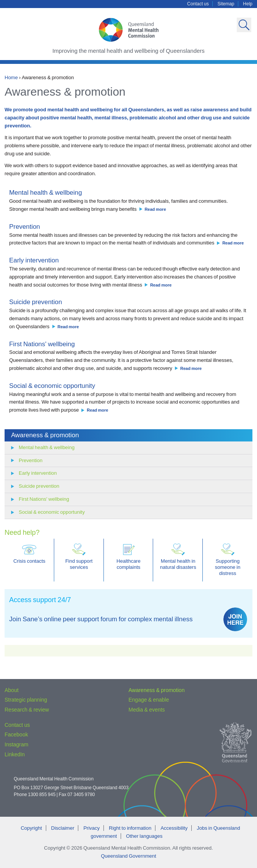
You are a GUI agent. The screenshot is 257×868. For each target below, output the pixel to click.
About (12, 690)
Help (248, 4)
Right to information (130, 828)
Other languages (144, 836)
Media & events (147, 710)
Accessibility (174, 828)
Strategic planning (26, 700)
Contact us (198, 4)
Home (11, 77)
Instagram (16, 744)
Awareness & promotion (45, 435)
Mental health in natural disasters (178, 557)
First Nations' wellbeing (42, 344)
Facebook (16, 734)
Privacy (91, 828)
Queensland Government (128, 856)
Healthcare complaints (128, 557)
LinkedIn (15, 754)
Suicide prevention (36, 302)
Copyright (31, 828)
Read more (155, 209)
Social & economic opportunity (52, 386)
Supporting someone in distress (228, 560)
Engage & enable (149, 700)
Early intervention (34, 260)
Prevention (25, 227)
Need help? (22, 533)
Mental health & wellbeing (46, 193)
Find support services (79, 557)
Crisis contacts (29, 554)
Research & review (27, 710)
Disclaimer (63, 828)
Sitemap (226, 4)
